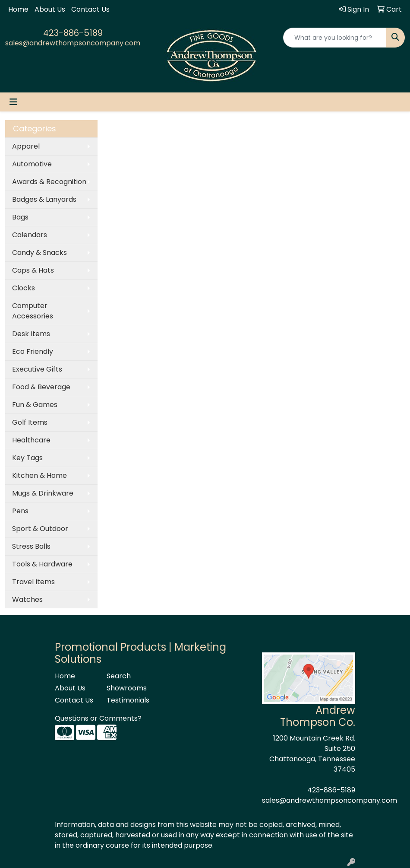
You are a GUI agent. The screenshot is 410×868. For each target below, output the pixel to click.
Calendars (30, 235)
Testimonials (127, 700)
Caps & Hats (33, 270)
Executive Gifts (37, 369)
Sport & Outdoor (40, 529)
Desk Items (31, 334)
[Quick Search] (335, 38)
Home (18, 9)
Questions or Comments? (98, 718)
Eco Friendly (33, 351)
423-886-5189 (73, 33)
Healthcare (31, 440)
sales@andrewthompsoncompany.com (73, 43)
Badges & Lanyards (44, 199)
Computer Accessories (33, 311)
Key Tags (27, 458)
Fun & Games (35, 405)
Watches (27, 599)
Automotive (32, 164)
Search (119, 676)
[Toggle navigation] (13, 102)
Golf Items (30, 422)
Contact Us (90, 9)
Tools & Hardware (42, 564)
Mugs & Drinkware (43, 493)
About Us (50, 9)
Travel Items (33, 582)
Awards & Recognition (49, 182)
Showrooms (127, 688)
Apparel (26, 146)
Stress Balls (31, 546)
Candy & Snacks (39, 253)
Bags (20, 217)
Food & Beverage (41, 387)
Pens (20, 511)
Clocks (24, 288)
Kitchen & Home (39, 475)
